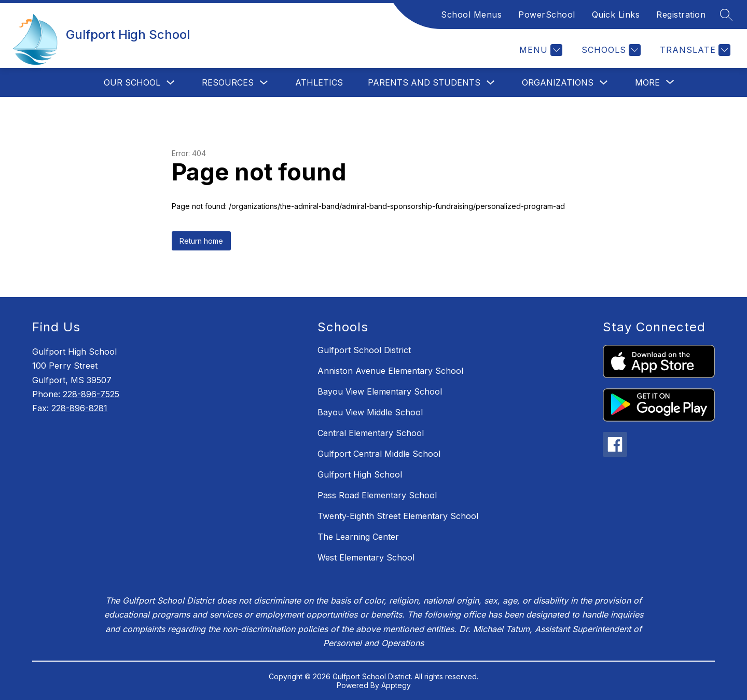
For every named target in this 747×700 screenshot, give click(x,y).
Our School (132, 82)
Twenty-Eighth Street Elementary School (398, 516)
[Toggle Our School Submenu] (171, 83)
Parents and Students (424, 82)
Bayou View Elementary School (380, 391)
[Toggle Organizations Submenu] (604, 83)
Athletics (319, 82)
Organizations (558, 82)
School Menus (471, 15)
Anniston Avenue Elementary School (390, 371)
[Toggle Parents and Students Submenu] (491, 83)
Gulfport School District (364, 350)
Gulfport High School (360, 474)
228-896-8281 (79, 408)
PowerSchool (547, 15)
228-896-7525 (91, 394)
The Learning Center (358, 537)
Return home (201, 241)
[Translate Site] (694, 50)
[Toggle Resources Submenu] (264, 83)
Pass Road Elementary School (377, 495)
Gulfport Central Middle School (379, 454)
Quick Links (616, 15)
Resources (228, 82)
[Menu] (539, 50)
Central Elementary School (371, 433)
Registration (681, 15)
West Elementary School (366, 557)
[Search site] (726, 15)
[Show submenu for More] (647, 82)
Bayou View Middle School (370, 412)
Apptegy (396, 685)
